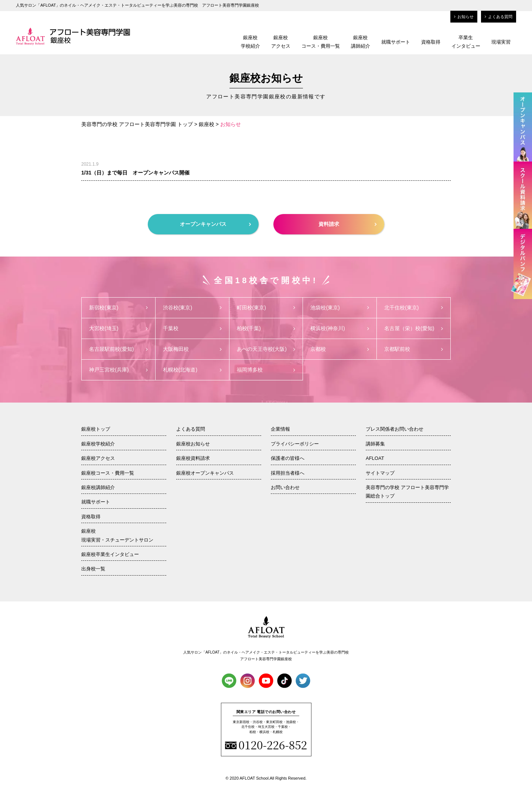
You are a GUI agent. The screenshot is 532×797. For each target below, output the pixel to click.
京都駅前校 (414, 349)
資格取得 (431, 42)
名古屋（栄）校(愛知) (414, 328)
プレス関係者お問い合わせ (395, 429)
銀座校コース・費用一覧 (321, 42)
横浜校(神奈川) (340, 328)
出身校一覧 (93, 569)
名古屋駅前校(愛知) (118, 349)
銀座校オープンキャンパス (205, 473)
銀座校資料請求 (193, 458)
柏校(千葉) (266, 328)
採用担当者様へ (288, 473)
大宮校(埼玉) (118, 328)
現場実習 (501, 42)
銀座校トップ (96, 429)
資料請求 (347, 224)
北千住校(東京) (414, 308)
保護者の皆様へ (288, 458)
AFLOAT (375, 458)
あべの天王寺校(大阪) (266, 349)
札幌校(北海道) (192, 370)
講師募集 (375, 444)
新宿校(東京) (118, 308)
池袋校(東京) (340, 308)
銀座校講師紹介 (361, 42)
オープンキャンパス (215, 224)
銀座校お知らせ (193, 444)
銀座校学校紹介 (250, 42)
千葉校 (192, 328)
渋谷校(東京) (192, 308)
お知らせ (464, 17)
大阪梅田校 (192, 349)
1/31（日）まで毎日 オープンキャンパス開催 (135, 173)
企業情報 (280, 429)
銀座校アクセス (281, 42)
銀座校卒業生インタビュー (110, 554)
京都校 (340, 349)
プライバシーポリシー (295, 444)
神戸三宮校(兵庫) (118, 370)
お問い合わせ (285, 487)
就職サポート (396, 42)
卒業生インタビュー (466, 42)
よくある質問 (499, 17)
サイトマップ (380, 473)
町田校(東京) (266, 308)
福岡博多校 (266, 370)
